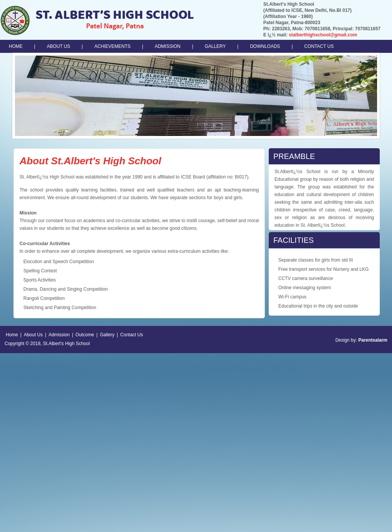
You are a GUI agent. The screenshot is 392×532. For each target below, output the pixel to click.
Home (12, 335)
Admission (59, 335)
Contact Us (131, 335)
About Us (33, 335)
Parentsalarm (373, 340)
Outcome (85, 335)
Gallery (107, 335)
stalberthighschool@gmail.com (323, 35)
